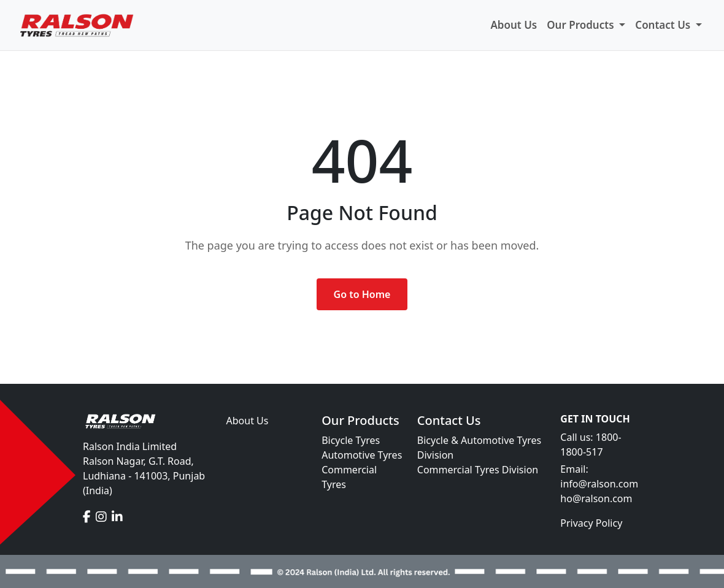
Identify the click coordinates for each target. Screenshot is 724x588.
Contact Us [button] (664, 25)
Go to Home (362, 294)
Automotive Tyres (362, 455)
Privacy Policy (591, 523)
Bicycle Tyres (351, 440)
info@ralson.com (599, 484)
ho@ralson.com (596, 498)
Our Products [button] (582, 25)
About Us (514, 25)
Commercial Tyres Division (478, 470)
